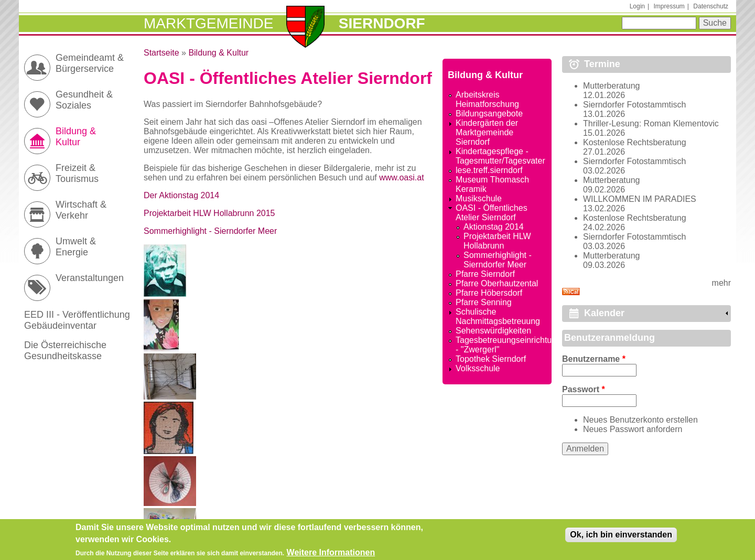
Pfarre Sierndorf (485, 274)
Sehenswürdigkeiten (493, 331)
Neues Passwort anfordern (633, 429)
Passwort (584, 389)
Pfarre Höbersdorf (489, 293)
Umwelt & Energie (76, 247)
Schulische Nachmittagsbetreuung (498, 316)
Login (637, 6)
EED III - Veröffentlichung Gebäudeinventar (77, 320)
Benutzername (594, 359)
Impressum (669, 6)
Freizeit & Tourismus (77, 173)
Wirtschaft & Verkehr (81, 210)
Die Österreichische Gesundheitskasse (65, 351)
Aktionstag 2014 (494, 227)
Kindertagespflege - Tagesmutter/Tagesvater (500, 156)
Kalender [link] (604, 313)
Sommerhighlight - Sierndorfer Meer (210, 231)
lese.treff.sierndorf (489, 170)
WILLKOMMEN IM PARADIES (640, 199)
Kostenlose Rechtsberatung (635, 142)
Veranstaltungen (90, 278)
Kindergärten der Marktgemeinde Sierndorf (487, 132)
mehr (721, 283)
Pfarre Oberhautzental (497, 283)
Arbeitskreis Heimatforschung (487, 99)
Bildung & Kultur (218, 53)
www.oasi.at (401, 177)
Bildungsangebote (489, 114)
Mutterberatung (612, 86)
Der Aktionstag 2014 (181, 195)
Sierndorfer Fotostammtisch (635, 105)
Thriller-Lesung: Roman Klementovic (651, 123)
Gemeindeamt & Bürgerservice (90, 63)
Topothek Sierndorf (491, 359)
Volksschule (478, 368)
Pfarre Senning (484, 302)
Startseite (161, 53)
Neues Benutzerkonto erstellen (640, 420)
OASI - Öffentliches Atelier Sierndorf (492, 213)
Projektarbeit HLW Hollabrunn (497, 241)
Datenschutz (711, 6)
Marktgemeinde (208, 23)
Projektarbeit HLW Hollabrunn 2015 (209, 213)
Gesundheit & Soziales (84, 100)
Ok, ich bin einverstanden (621, 538)
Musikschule (479, 198)
